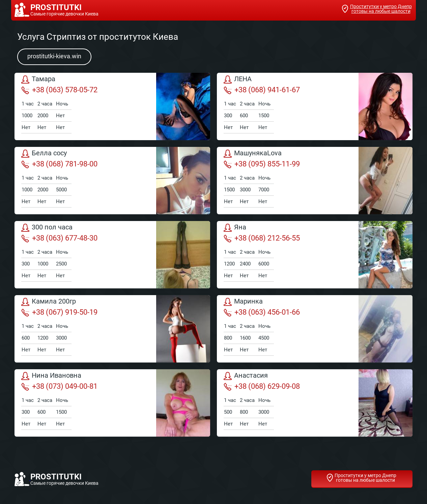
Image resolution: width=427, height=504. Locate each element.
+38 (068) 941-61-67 (262, 90)
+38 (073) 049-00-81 (59, 386)
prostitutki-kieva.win (54, 56)
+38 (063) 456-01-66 (262, 312)
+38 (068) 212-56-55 (262, 238)
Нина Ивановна (51, 376)
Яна (235, 228)
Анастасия (246, 376)
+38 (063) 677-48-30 (59, 238)
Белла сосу (44, 154)
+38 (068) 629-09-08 (262, 386)
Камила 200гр (49, 302)
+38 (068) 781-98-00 (59, 164)
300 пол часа (47, 228)
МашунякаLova (253, 154)
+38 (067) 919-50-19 (59, 312)
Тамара (38, 80)
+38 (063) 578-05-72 (59, 90)
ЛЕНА (238, 80)
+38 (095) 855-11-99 (262, 164)
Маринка (243, 302)
